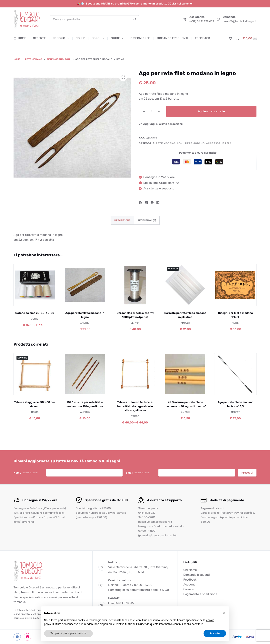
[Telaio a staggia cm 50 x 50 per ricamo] (35, 374)
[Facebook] (140, 203)
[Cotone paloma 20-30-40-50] (35, 285)
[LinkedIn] (158, 203)
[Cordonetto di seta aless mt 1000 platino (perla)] (135, 285)
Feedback (202, 38)
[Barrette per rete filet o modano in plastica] (185, 285)
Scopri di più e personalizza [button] (68, 633)
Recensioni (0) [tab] (147, 220)
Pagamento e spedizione (200, 594)
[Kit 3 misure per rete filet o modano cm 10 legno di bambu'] (185, 374)
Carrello (189, 589)
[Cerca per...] (90, 19)
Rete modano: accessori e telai (209, 143)
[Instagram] (27, 637)
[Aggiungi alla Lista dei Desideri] (161, 124)
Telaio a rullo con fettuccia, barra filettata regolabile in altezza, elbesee (135, 406)
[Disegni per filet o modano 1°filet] (235, 285)
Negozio (61, 38)
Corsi (99, 38)
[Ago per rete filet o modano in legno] (85, 285)
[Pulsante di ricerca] (135, 19)
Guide (118, 38)
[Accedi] (237, 38)
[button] (224, 613)
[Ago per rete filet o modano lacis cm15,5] (235, 374)
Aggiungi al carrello (211, 111)
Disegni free (140, 38)
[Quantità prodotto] (152, 111)
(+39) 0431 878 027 (202, 21)
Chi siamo (190, 570)
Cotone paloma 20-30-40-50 (35, 313)
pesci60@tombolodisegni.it (240, 21)
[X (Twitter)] (146, 203)
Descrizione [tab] (122, 220)
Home (20, 38)
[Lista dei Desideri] (230, 38)
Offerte (39, 38)
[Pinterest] (152, 203)
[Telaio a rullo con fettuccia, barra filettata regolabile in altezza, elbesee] (135, 374)
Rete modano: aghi (170, 143)
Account (189, 585)
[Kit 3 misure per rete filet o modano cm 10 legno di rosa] (85, 374)
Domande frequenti (172, 38)
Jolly (80, 38)
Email (138, 473)
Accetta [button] (215, 633)
